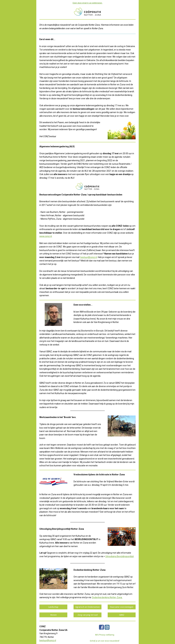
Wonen (53, 615)
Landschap (53, 607)
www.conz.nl (46, 236)
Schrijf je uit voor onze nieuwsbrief (105, 641)
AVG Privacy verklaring (105, 635)
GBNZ (122, 615)
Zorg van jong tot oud (88, 615)
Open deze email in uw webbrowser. (88, 3)
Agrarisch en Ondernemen (88, 607)
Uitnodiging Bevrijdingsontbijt (120, 556)
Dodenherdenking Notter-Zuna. (107, 597)
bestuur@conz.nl (89, 257)
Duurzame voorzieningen (122, 607)
